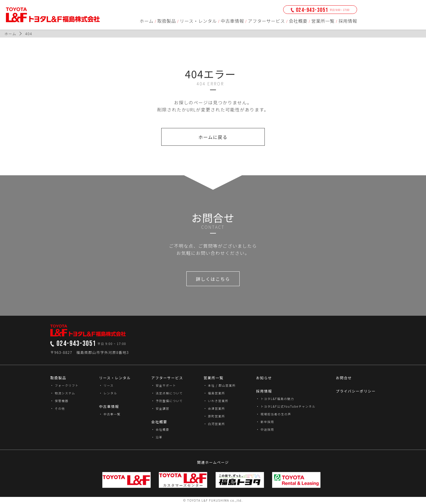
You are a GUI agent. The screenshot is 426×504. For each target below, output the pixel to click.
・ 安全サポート (164, 385)
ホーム (147, 21)
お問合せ (344, 378)
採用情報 (348, 21)
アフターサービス (267, 21)
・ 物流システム (63, 393)
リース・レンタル (198, 21)
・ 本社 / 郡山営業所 (220, 385)
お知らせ (264, 378)
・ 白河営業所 (214, 424)
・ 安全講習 (160, 408)
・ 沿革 (157, 437)
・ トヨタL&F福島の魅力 (275, 399)
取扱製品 (167, 21)
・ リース (106, 385)
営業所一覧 (323, 21)
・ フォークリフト (64, 385)
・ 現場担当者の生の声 (273, 414)
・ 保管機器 (59, 401)
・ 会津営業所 (214, 408)
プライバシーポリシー (356, 391)
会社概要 (298, 21)
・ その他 (58, 408)
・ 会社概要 (160, 429)
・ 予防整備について (167, 401)
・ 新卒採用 (265, 422)
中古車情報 (232, 21)
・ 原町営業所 (214, 416)
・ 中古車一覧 (110, 414)
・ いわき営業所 (216, 401)
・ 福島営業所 (214, 393)
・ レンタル (108, 393)
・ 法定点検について (167, 393)
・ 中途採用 (265, 429)
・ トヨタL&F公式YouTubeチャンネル (286, 406)
